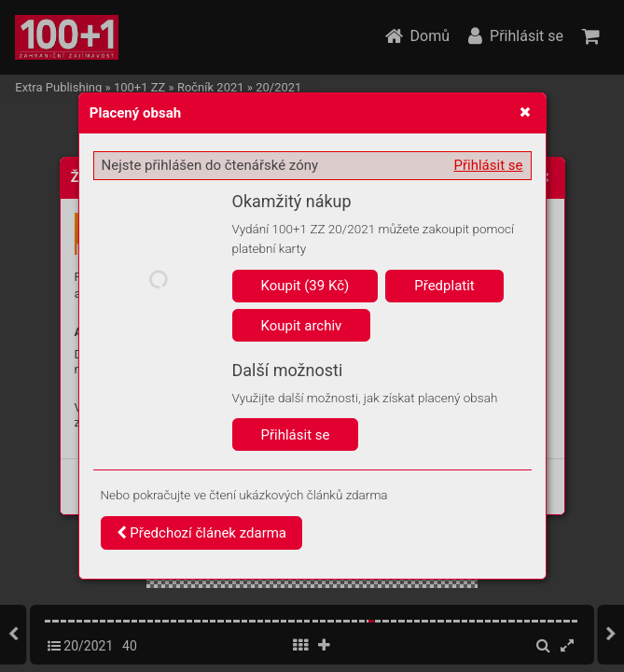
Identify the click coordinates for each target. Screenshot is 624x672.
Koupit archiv (302, 326)
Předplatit (444, 286)
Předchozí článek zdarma (202, 533)
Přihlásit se (489, 165)
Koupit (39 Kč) (305, 286)
